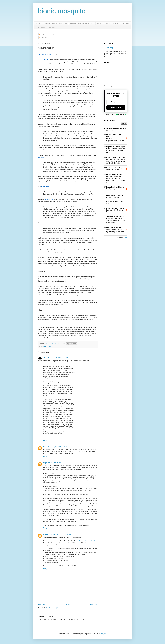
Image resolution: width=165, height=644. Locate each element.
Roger (45, 463)
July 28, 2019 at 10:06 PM (65, 534)
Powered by (116, 115)
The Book (52, 27)
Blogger (103, 634)
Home (38, 23)
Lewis (49, 346)
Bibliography (41, 27)
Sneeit (125, 237)
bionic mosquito (62, 11)
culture (45, 346)
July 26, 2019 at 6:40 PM (56, 463)
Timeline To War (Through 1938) (55, 23)
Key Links (125, 23)
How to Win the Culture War (88, 541)
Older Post (94, 605)
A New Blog (109, 48)
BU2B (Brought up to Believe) (108, 23)
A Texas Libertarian (50, 534)
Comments (43, 38)
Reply (45, 440)
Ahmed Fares (48, 358)
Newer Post (42, 605)
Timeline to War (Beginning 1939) (82, 23)
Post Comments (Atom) (53, 608)
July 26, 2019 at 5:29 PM (60, 447)
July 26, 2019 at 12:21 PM (61, 358)
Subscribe (116, 108)
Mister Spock (48, 447)
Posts (42, 34)
